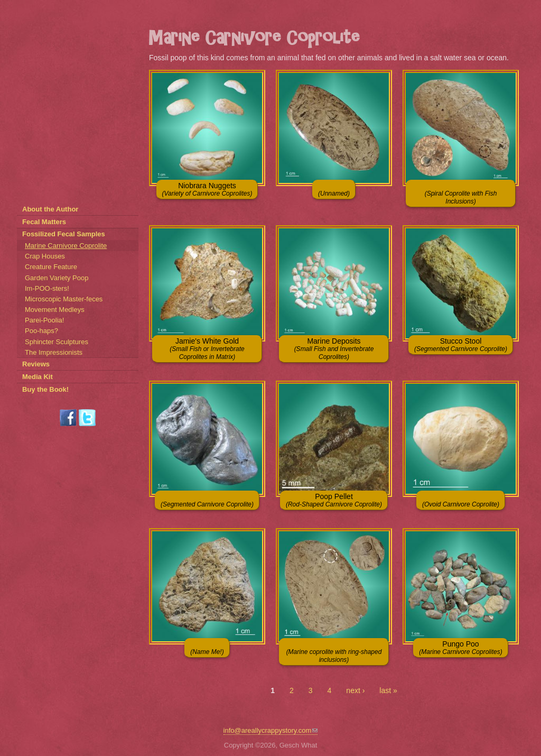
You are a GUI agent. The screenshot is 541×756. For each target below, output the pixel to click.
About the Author (50, 209)
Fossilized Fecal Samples (64, 234)
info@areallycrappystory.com (271, 730)
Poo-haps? (41, 331)
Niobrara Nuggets (207, 189)
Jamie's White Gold (207, 349)
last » (388, 690)
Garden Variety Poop (57, 278)
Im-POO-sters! (47, 288)
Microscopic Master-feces (64, 299)
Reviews (36, 364)
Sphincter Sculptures (57, 342)
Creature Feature (51, 267)
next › (355, 690)
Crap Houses (45, 256)
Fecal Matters (44, 222)
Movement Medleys (55, 310)
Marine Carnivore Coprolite (66, 246)
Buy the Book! (45, 389)
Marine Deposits (334, 349)
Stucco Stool (461, 345)
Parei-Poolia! (44, 320)
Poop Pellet (334, 500)
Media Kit (38, 377)
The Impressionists (54, 352)
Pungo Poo (460, 648)
